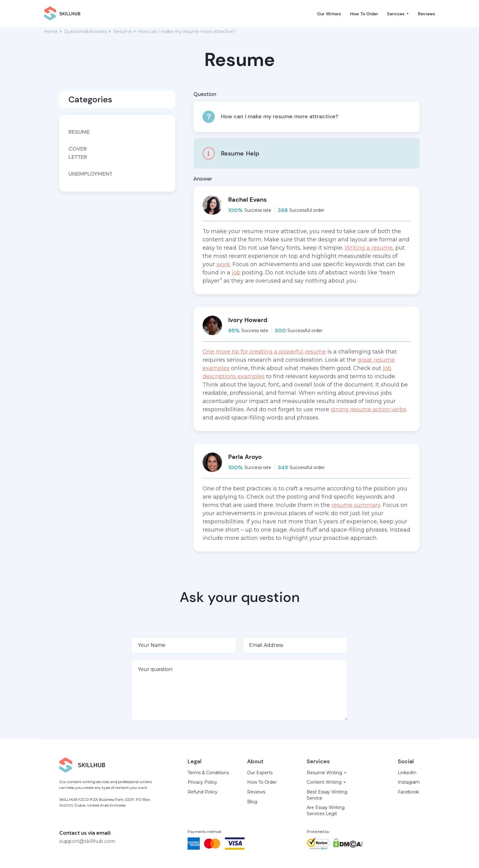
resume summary (356, 505)
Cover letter (78, 153)
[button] (398, 14)
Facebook (408, 792)
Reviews (426, 14)
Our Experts (260, 773)
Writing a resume (369, 248)
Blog (252, 802)
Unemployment (83, 174)
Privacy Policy (202, 782)
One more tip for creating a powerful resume (264, 352)
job (236, 273)
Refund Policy (203, 792)
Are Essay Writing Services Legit (326, 811)
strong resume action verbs (369, 409)
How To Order (364, 14)
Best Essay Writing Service (327, 795)
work (223, 264)
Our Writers (329, 14)
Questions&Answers (86, 31)
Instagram (409, 782)
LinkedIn (407, 773)
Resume (122, 31)
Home (51, 31)
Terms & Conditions (208, 773)
